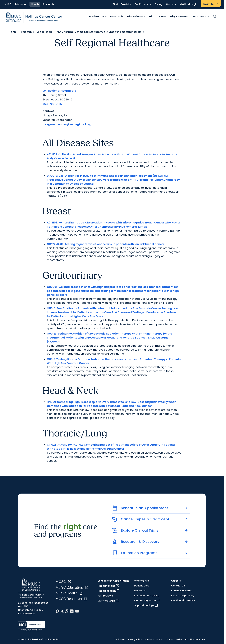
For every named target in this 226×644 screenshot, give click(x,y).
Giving (158, 4)
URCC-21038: (56, 176)
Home (13, 32)
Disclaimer (119, 639)
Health (35, 4)
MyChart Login (188, 4)
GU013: (51, 359)
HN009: (52, 402)
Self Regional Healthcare (59, 91)
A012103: (52, 223)
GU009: (52, 287)
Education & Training (141, 16)
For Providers (143, 4)
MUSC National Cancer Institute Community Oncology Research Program (99, 32)
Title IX (170, 639)
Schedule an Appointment (113, 581)
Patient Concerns (182, 591)
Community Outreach (174, 16)
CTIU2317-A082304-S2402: (65, 445)
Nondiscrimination (154, 639)
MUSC (8, 4)
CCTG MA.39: (56, 244)
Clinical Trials (44, 32)
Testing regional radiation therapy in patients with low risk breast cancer (114, 244)
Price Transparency (183, 596)
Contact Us (178, 586)
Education (21, 4)
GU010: (51, 308)
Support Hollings (146, 605)
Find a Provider (122, 4)
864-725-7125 (52, 104)
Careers (171, 4)
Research (48, 4)
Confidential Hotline (183, 600)
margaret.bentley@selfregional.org (67, 124)
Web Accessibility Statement (191, 639)
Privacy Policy (135, 639)
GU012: (51, 334)
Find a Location (109, 591)
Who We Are (201, 16)
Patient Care (98, 16)
